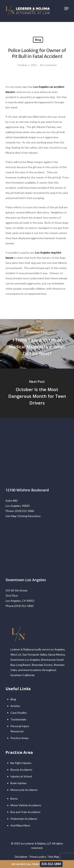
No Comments (49, 65)
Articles (15, 706)
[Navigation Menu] (67, 9)
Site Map (54, 857)
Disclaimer (21, 857)
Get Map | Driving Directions (23, 516)
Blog (38, 40)
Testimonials (18, 719)
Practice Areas (20, 738)
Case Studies (19, 713)
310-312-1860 (51, 864)
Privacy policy (38, 857)
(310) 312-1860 (24, 511)
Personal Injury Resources (20, 729)
